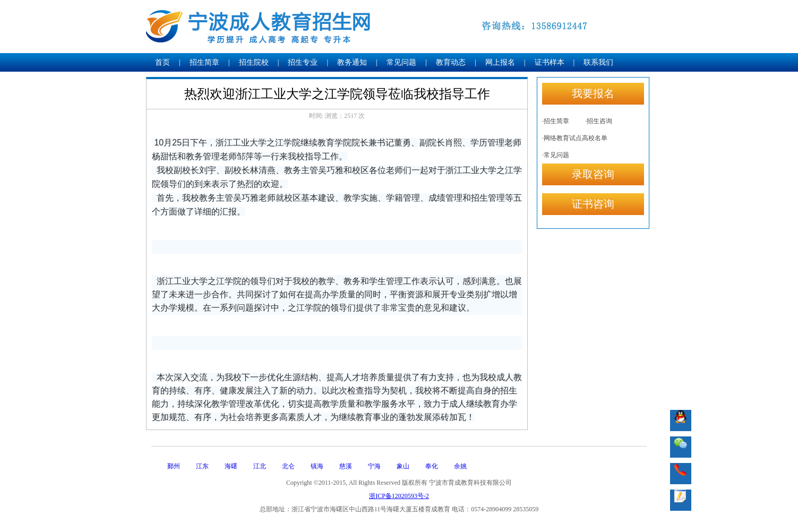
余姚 (460, 466)
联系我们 (598, 62)
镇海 (317, 466)
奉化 (432, 466)
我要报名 (593, 93)
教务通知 (352, 62)
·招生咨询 (599, 121)
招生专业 (303, 62)
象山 (403, 466)
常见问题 (401, 62)
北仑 (288, 466)
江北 (260, 466)
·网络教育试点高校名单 (575, 138)
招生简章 (204, 62)
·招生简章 (556, 121)
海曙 (231, 466)
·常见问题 (556, 155)
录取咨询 (593, 174)
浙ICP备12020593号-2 (399, 496)
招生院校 (254, 62)
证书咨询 (593, 204)
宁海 (374, 466)
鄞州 (174, 466)
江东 (202, 466)
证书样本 (550, 62)
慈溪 (346, 466)
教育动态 (451, 62)
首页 (162, 62)
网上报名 (500, 62)
